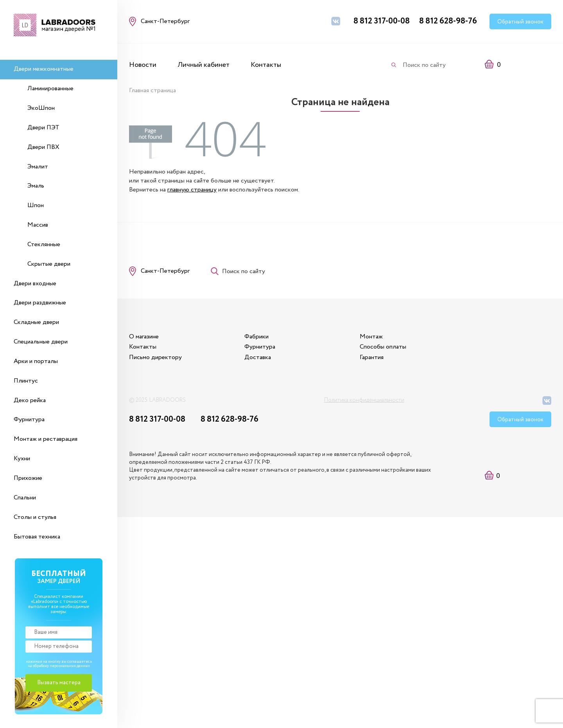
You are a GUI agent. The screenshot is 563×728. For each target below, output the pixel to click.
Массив (38, 225)
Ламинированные (50, 89)
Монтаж (371, 337)
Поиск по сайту (424, 65)
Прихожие (28, 478)
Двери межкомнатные (44, 69)
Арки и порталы (36, 361)
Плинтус (26, 381)
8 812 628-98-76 (448, 21)
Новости (143, 65)
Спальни (25, 498)
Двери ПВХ (43, 147)
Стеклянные (44, 244)
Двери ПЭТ (43, 128)
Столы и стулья (35, 517)
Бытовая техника (37, 537)
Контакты (266, 65)
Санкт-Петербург (165, 271)
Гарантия (372, 357)
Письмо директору (155, 357)
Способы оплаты (383, 347)
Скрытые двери (49, 264)
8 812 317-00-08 (382, 21)
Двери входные (35, 284)
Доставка (258, 357)
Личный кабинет (204, 65)
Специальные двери (41, 342)
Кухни (22, 459)
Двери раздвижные (40, 303)
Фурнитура (29, 419)
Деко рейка (30, 400)
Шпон (36, 205)
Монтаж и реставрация (46, 439)
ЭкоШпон (41, 108)
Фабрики (256, 337)
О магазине (144, 337)
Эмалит (38, 167)
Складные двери (36, 322)
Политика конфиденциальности (364, 400)
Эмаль (36, 186)
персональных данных (70, 666)
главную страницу (192, 190)
